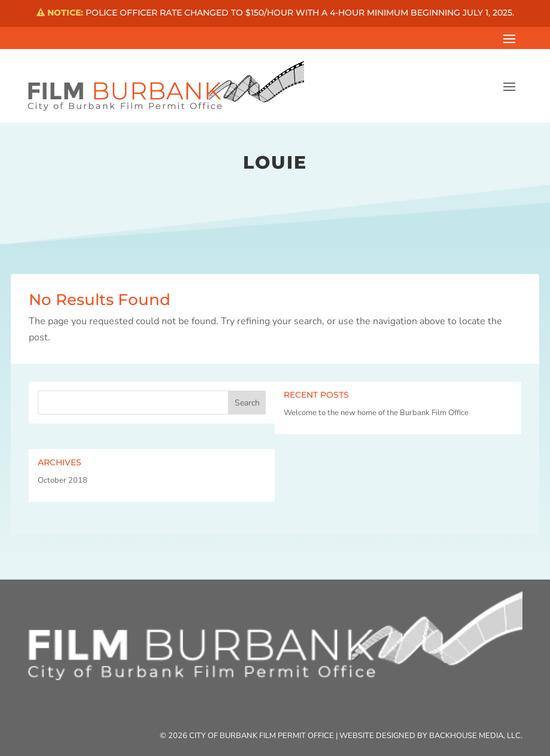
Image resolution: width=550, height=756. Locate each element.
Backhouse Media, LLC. (476, 736)
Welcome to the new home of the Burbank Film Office (376, 413)
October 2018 (63, 480)
